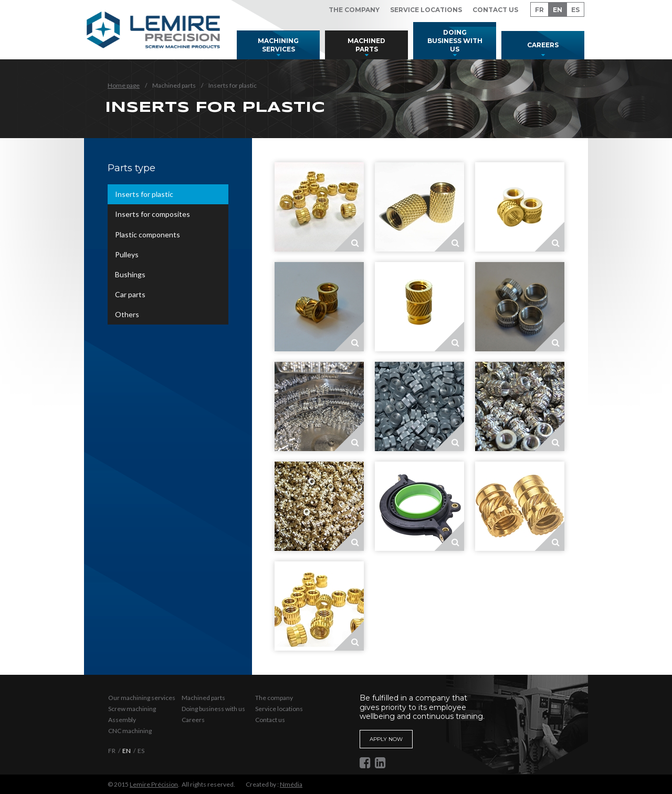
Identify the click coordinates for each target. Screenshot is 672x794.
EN (558, 10)
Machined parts (366, 45)
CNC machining (130, 731)
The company (354, 10)
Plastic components (148, 234)
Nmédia (291, 784)
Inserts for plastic (144, 194)
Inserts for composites (153, 214)
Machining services (278, 45)
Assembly (122, 720)
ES (575, 10)
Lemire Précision (154, 784)
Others (127, 314)
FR (539, 10)
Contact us (495, 10)
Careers (543, 45)
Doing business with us (455, 40)
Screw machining (132, 709)
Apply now (386, 739)
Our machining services (142, 698)
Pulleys (127, 254)
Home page (124, 85)
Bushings (130, 274)
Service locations (426, 10)
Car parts (130, 294)
